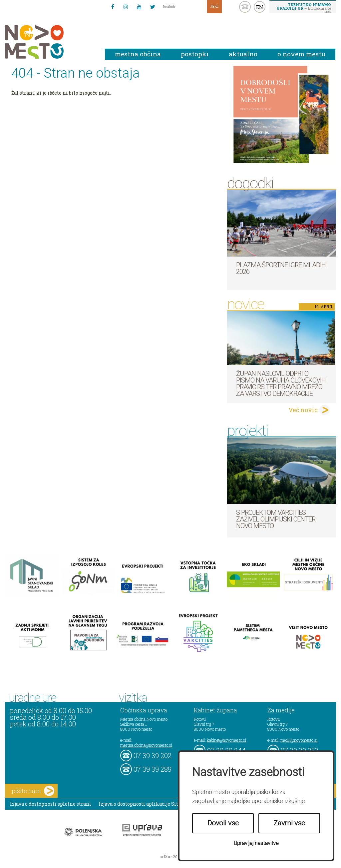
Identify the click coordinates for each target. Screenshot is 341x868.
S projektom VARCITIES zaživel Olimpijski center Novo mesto (276, 519)
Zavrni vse (289, 823)
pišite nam (33, 791)
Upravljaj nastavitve (256, 843)
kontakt (245, 7)
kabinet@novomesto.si (226, 740)
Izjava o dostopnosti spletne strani (51, 804)
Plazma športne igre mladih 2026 (281, 268)
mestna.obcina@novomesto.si (146, 745)
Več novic (303, 410)
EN (260, 7)
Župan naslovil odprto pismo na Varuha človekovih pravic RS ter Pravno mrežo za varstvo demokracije (281, 384)
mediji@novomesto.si (299, 740)
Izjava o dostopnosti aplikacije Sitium (143, 804)
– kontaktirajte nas (304, 8)
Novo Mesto (50, 42)
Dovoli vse (223, 823)
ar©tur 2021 (170, 857)
